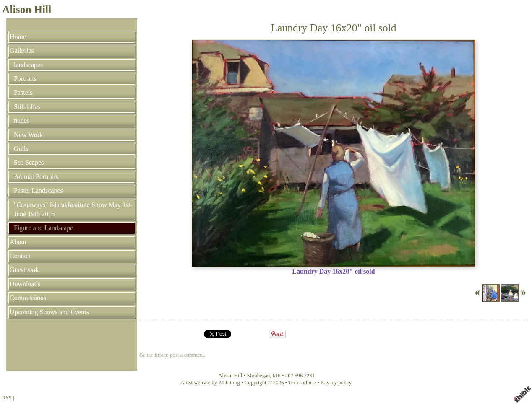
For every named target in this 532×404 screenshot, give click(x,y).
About (18, 242)
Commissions (28, 298)
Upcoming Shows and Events (49, 312)
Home (18, 37)
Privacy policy (336, 383)
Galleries (22, 50)
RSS (7, 398)
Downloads (25, 284)
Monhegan (259, 376)
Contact (20, 256)
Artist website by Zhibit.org (210, 383)
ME (277, 376)
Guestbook (24, 270)
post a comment (187, 355)
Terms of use (302, 383)
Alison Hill (27, 9)
